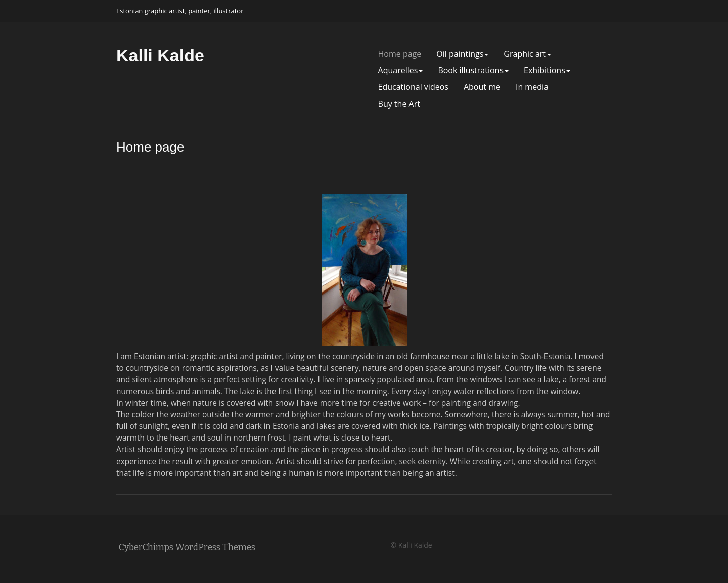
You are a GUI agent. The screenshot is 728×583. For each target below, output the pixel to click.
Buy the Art (399, 104)
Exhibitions (547, 70)
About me (482, 87)
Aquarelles (401, 70)
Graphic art (527, 54)
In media (532, 87)
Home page (400, 54)
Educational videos (413, 87)
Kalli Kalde (160, 55)
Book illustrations (473, 70)
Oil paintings (462, 54)
